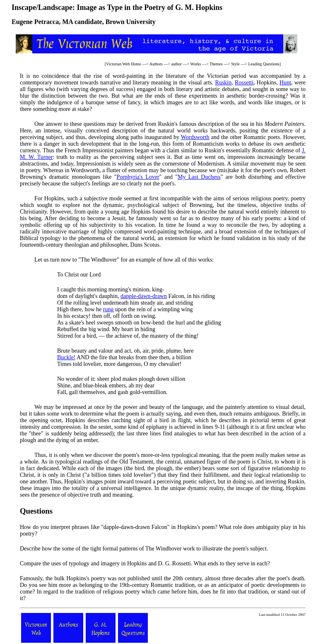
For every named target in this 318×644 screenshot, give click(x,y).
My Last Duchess (199, 177)
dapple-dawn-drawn (144, 296)
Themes (216, 64)
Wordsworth (195, 137)
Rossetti (244, 83)
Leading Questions (264, 64)
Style (235, 64)
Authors (156, 64)
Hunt (285, 83)
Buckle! (66, 357)
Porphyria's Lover (138, 177)
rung (108, 309)
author (177, 64)
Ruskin (224, 83)
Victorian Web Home (124, 64)
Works (196, 64)
